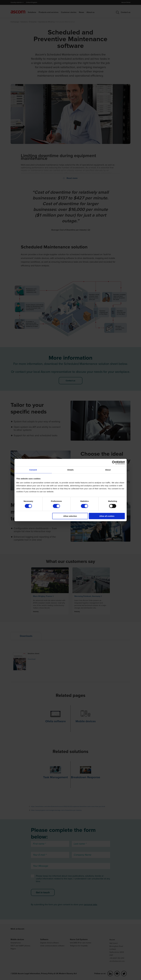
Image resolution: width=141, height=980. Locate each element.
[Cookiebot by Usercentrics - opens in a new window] (114, 463)
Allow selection (70, 516)
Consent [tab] (33, 470)
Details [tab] (71, 470)
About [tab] (108, 470)
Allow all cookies (107, 516)
